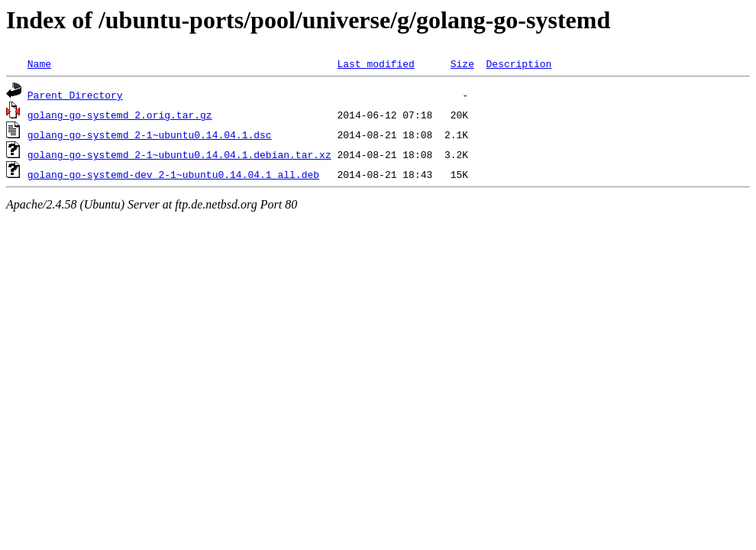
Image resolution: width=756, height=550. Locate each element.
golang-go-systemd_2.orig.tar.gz (120, 115)
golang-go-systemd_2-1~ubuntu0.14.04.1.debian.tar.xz (179, 154)
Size (462, 63)
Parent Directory (75, 95)
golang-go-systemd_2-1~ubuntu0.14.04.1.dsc (150, 134)
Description (519, 63)
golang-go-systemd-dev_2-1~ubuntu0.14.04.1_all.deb (173, 174)
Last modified (375, 63)
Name (39, 63)
